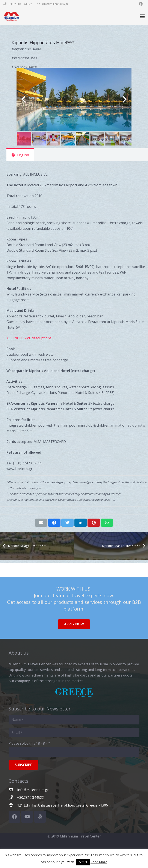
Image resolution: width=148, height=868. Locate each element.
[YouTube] (27, 817)
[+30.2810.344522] (13, 797)
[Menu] (142, 16)
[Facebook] (14, 817)
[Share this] (54, 523)
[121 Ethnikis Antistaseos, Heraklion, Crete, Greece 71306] (13, 805)
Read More (99, 862)
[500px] (40, 817)
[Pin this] (94, 523)
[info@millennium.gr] (13, 790)
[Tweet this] (68, 523)
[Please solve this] (74, 752)
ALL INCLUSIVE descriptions (29, 338)
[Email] (74, 733)
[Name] (74, 720)
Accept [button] (83, 862)
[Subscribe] (23, 765)
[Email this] (41, 523)
